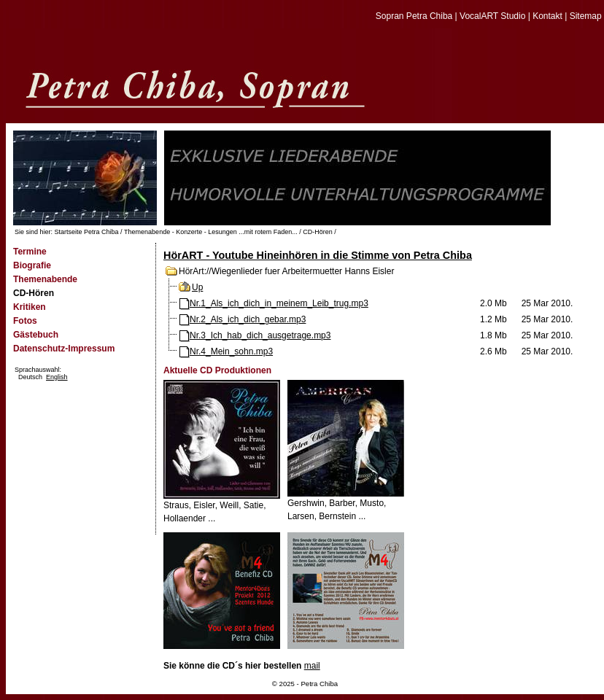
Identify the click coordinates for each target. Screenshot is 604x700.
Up (197, 287)
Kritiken (30, 307)
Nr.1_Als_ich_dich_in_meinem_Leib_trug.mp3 (272, 303)
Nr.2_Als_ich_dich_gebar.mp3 (241, 319)
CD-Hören (318, 232)
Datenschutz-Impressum (64, 349)
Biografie (32, 265)
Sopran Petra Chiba (414, 16)
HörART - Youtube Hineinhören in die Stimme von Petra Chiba (318, 255)
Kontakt (547, 16)
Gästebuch (36, 335)
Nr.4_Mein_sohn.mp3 (225, 351)
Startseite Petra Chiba (87, 232)
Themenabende (45, 279)
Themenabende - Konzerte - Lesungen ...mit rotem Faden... (211, 232)
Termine (30, 252)
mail (312, 666)
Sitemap (586, 16)
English (57, 377)
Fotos (25, 321)
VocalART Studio (492, 16)
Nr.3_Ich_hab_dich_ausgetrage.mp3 (253, 335)
